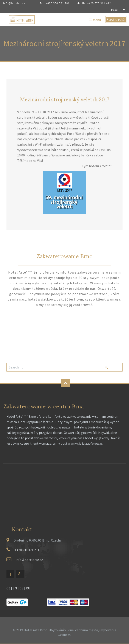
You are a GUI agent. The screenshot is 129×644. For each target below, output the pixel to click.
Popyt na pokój (116, 20)
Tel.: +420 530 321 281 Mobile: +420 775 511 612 (73, 3)
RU (28, 588)
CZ (8, 588)
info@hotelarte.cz (15, 3)
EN (15, 588)
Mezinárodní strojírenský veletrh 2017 (65, 100)
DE (21, 588)
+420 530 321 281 (27, 550)
